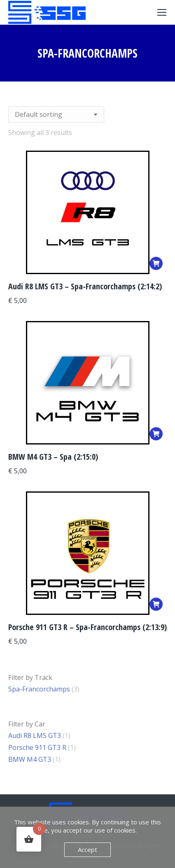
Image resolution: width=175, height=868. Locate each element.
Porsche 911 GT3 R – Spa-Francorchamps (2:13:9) (87, 627)
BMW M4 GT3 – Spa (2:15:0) (53, 457)
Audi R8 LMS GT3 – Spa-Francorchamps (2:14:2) (85, 286)
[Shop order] (56, 114)
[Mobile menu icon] (162, 12)
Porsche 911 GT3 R (37, 747)
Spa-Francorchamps (39, 689)
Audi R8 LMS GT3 (35, 735)
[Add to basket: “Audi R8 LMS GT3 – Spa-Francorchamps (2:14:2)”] (156, 263)
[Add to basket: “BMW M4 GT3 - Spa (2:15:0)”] (156, 434)
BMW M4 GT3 (30, 759)
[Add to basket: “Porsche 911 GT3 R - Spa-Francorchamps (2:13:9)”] (156, 604)
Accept (87, 849)
